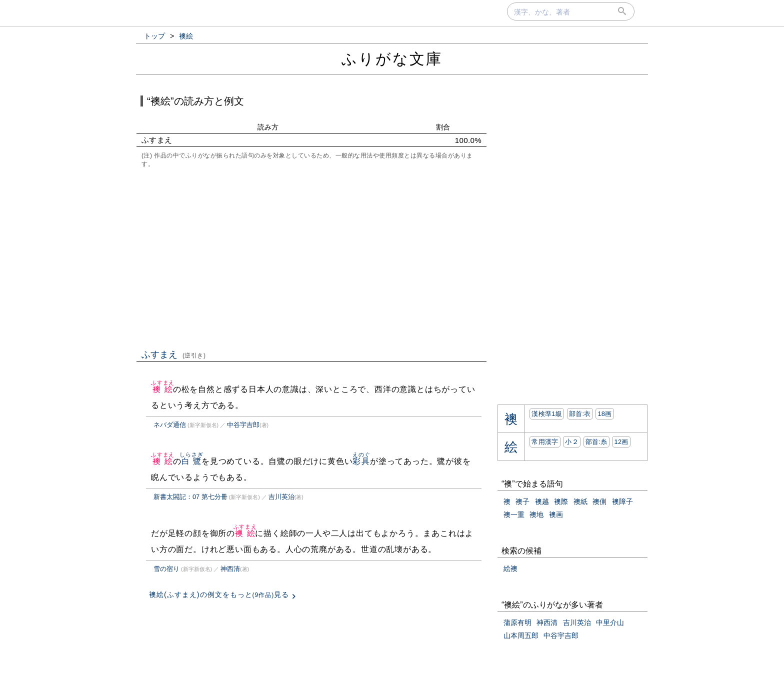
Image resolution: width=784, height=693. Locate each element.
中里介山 (610, 622)
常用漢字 (545, 442)
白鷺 (191, 461)
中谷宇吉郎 (243, 425)
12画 (621, 442)
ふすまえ (174, 354)
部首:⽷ (596, 442)
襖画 (556, 514)
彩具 (361, 461)
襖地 (536, 514)
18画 (604, 414)
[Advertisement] (311, 257)
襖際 (561, 501)
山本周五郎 (521, 635)
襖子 (522, 501)
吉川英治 (281, 497)
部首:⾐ (580, 414)
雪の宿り (166, 569)
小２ (572, 442)
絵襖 (510, 568)
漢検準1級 (547, 414)
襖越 (542, 501)
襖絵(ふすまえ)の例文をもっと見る (219, 594)
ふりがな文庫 (392, 59)
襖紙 (580, 501)
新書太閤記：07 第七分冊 (190, 497)
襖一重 (514, 514)
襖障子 (622, 501)
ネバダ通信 (170, 425)
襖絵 (163, 389)
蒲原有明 (517, 622)
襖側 (599, 501)
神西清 (230, 569)
